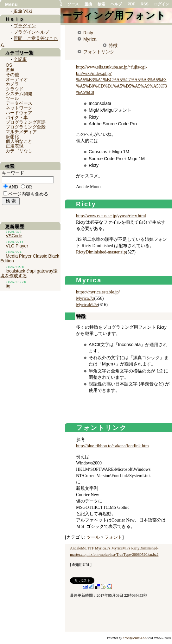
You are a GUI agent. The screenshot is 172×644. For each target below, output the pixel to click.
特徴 (113, 45)
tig (8, 286)
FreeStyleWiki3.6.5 (135, 638)
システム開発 (19, 94)
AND (13, 187)
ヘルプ (116, 4)
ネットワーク (19, 108)
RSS (145, 4)
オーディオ (17, 79)
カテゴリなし (19, 151)
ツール (93, 537)
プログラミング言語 (26, 122)
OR (29, 187)
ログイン (162, 4)
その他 (12, 75)
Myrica (90, 39)
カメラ (12, 84)
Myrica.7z (85, 298)
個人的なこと (19, 141)
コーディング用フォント (109, 15)
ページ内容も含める (28, 194)
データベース (19, 103)
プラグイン (25, 26)
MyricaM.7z (87, 305)
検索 (101, 4)
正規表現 (15, 146)
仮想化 (12, 136)
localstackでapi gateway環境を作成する (29, 273)
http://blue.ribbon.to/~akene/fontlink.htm (112, 446)
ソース (73, 4)
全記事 (20, 59)
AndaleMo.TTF (82, 548)
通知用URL (81, 565)
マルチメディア (21, 132)
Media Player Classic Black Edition (30, 258)
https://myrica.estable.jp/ (98, 292)
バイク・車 (17, 117)
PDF (131, 4)
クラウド (15, 89)
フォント (113, 537)
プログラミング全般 (26, 127)
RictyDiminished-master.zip (101, 252)
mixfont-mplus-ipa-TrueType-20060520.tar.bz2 (122, 555)
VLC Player (17, 246)
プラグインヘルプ (31, 32)
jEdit (10, 70)
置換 (88, 4)
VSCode (14, 236)
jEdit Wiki (23, 11)
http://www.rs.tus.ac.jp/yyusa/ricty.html (111, 216)
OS (9, 65)
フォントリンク (99, 52)
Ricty (88, 33)
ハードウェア (19, 113)
